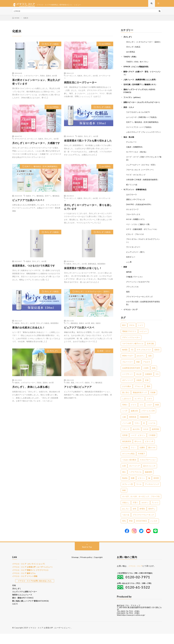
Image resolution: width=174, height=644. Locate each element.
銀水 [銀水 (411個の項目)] (124, 335)
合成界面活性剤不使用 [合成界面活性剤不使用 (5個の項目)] (131, 378)
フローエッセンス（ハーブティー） (141, 182)
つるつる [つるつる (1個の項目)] (126, 525)
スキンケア (79, 385)
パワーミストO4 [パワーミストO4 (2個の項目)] (148, 421)
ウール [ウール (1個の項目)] (139, 494)
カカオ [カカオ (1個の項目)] (146, 439)
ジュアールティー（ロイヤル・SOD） (142, 177)
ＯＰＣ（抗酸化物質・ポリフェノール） (143, 241)
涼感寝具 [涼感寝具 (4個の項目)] (148, 384)
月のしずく (88, 78)
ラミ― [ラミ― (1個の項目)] (134, 458)
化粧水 (80, 78)
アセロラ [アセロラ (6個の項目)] (147, 372)
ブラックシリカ (133, 297)
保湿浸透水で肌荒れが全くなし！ (83, 271)
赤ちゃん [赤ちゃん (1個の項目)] (138, 452)
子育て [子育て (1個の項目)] (135, 513)
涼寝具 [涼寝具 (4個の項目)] (139, 390)
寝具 (128, 302)
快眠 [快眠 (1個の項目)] (124, 500)
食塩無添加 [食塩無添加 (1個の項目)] (127, 452)
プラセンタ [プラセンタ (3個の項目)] (139, 396)
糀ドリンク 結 (132, 196)
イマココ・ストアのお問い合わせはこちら (35, 591)
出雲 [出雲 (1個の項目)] (124, 476)
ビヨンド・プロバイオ (136, 245)
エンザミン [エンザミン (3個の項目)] (139, 409)
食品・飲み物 (129, 150)
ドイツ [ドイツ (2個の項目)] (134, 415)
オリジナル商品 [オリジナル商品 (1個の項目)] (128, 464)
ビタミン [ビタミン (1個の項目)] (141, 488)
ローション (19, 78)
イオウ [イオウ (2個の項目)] (149, 409)
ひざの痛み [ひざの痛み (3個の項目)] (127, 396)
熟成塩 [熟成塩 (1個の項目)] (125, 488)
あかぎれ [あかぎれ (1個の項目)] (136, 439)
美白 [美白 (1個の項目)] (124, 482)
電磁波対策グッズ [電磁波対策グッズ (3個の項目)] (140, 403)
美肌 (72, 385)
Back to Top (87, 557)
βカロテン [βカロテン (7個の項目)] (141, 366)
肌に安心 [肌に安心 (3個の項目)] (126, 403)
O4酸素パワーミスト (135, 287)
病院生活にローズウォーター (80, 85)
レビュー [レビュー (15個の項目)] (143, 341)
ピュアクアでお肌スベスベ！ (29, 203)
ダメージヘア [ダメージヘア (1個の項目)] (134, 476)
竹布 (14, 596)
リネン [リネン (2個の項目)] (137, 433)
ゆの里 (55, 78)
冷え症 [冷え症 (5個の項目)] (139, 384)
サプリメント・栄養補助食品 (136, 201)
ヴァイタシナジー (134, 258)
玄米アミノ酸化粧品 (52, 198)
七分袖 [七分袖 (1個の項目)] (125, 458)
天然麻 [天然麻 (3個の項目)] (153, 403)
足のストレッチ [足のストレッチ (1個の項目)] (149, 476)
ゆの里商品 (106, 47)
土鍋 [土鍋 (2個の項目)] (124, 427)
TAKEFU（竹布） (131, 62)
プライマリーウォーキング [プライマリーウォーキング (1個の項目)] (143, 525)
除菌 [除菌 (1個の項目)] (133, 488)
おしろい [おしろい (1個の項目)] (126, 519)
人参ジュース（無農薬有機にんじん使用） (142, 84)
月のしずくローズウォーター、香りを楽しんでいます (88, 210)
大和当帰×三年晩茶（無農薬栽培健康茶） (144, 192)
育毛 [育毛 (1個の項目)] (124, 531)
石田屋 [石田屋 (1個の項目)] (125, 445)
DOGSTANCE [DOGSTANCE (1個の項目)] (142, 531)
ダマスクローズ (20, 141)
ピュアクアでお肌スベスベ (79, 330)
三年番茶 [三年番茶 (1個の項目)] (152, 445)
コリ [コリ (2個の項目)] (141, 415)
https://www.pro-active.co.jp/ (134, 625)
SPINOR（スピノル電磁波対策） (138, 72)
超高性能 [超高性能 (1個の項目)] (155, 439)
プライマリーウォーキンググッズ (140, 307)
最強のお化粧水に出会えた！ (29, 330)
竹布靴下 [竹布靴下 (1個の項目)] (142, 464)
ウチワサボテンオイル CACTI (139, 119)
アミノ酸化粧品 (38, 198)
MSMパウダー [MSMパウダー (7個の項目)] (128, 366)
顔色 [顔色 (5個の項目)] (154, 378)
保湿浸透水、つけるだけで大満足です (34, 268)
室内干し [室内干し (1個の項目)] (152, 519)
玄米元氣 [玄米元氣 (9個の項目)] (150, 354)
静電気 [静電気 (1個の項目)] (142, 519)
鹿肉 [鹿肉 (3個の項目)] (148, 396)
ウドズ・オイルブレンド (137, 187)
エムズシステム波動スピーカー (25, 602)
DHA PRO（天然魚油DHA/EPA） (140, 216)
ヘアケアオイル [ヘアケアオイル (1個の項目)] (135, 482)
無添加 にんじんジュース (22, 605)
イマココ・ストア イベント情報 (25, 586)
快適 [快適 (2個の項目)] (157, 415)
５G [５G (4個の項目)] (157, 384)
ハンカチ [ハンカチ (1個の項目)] (154, 531)
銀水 (93, 326)
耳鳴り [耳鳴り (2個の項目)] (125, 415)
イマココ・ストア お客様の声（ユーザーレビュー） (33, 577)
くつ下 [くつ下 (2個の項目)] (125, 421)
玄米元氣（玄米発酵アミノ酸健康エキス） (142, 89)
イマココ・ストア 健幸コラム (24, 583)
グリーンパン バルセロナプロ (139, 292)
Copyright (98, 567)
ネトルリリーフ (133, 221)
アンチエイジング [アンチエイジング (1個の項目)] (152, 494)
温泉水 (48, 78)
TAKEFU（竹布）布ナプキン (138, 67)
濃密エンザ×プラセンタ (136, 211)
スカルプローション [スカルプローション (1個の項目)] (148, 470)
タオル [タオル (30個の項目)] (132, 335)
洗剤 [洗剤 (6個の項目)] (150, 366)
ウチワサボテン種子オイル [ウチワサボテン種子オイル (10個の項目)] (133, 354)
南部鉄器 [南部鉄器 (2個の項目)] (133, 427)
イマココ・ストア (131, 320)
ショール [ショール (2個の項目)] (152, 433)
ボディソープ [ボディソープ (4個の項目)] (128, 390)
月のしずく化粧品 (52, 47)
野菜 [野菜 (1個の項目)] (131, 531)
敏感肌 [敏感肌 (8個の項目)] (125, 360)
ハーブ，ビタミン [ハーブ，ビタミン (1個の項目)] (138, 445)
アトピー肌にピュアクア (78, 390)
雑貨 (125, 278)
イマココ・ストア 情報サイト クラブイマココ (30, 580)
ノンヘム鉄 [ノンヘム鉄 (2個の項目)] (127, 433)
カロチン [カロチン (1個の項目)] (145, 513)
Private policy (86, 567)
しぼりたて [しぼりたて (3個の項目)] (127, 409)
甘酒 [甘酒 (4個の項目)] (147, 390)
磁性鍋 (129, 283)
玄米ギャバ (131, 268)
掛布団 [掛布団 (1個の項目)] (156, 488)
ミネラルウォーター (31, 78)
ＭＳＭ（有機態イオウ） (137, 231)
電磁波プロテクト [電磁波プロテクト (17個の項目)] (129, 341)
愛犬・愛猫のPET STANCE (23, 608)
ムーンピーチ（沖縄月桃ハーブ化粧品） (143, 124)
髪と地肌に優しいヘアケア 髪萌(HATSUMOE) (30, 611)
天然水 (42, 78)
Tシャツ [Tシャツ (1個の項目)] (155, 513)
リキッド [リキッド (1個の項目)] (126, 439)
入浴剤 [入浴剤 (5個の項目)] (146, 378)
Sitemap (75, 567)
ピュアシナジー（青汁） (137, 263)
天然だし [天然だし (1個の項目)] (126, 513)
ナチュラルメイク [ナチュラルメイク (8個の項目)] (144, 360)
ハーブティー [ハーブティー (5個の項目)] (128, 384)
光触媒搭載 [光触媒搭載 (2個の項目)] (144, 427)
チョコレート (132, 154)
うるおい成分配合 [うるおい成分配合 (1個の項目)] (129, 470)
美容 (68, 385)
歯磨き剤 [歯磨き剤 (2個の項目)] (134, 421)
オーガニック (71, 78)
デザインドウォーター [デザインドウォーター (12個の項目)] (131, 348)
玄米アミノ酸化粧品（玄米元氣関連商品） (42, 169)
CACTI (15, 614)
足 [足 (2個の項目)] (144, 433)
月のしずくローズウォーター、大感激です (36, 146)
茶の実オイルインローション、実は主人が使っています (36, 84)
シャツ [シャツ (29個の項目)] (140, 335)
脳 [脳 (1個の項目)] (149, 488)
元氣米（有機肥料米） (136, 159)
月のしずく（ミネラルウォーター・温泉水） (93, 294)
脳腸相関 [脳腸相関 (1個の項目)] (148, 482)
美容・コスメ (105, 354)
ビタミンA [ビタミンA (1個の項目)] (149, 452)
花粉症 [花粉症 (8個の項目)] (157, 360)
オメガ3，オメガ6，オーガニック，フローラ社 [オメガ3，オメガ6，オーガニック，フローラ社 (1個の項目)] (141, 507)
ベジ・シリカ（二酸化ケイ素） (139, 236)
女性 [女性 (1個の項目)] (134, 519)
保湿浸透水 (101, 266)
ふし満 (129, 273)
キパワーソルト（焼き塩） (138, 164)
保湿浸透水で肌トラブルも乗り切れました (88, 143)
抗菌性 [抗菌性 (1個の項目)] (142, 458)
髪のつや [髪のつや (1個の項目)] (152, 458)
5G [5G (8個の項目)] (132, 360)
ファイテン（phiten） (133, 102)
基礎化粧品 (92, 266)
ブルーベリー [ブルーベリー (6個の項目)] (128, 372)
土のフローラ (132, 206)
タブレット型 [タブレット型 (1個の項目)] (128, 494)
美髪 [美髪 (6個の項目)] (138, 372)
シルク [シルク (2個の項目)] (149, 415)
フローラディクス (134, 226)
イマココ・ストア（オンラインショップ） (29, 574)
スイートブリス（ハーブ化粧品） (140, 137)
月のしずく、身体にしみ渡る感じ (31, 390)
